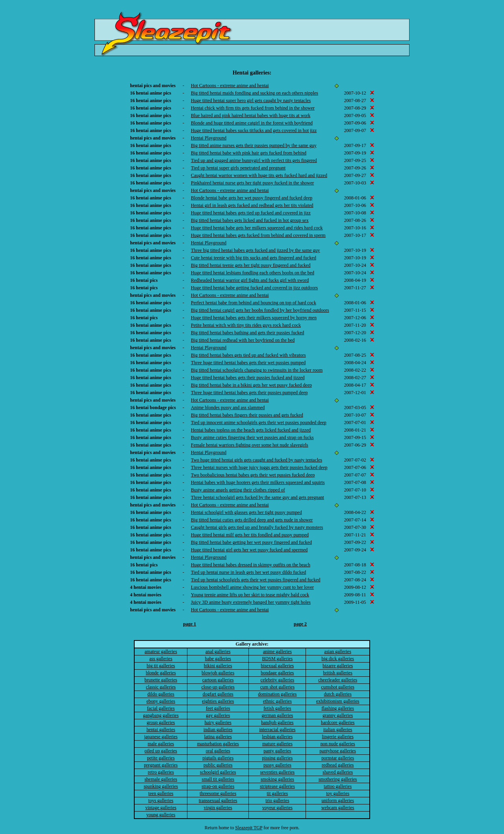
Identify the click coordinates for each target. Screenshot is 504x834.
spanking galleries (161, 786)
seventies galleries (278, 772)
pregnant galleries (161, 765)
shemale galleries (161, 779)
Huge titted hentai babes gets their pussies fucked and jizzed (248, 378)
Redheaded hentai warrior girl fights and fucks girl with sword (250, 280)
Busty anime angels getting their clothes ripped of (238, 490)
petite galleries (161, 758)
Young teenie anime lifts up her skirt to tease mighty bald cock (250, 595)
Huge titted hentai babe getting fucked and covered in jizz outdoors (255, 288)
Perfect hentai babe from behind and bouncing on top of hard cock (254, 303)
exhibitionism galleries (338, 701)
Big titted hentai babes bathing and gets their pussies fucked (248, 333)
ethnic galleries (277, 701)
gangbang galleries (161, 715)
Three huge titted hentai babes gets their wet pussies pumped (248, 363)
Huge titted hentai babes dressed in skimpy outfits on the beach (251, 565)
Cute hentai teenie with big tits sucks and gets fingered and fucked (254, 258)
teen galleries (161, 793)
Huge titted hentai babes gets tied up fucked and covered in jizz (251, 213)
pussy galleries (277, 765)
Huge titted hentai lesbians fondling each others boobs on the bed (253, 273)
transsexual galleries (218, 800)
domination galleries (277, 694)
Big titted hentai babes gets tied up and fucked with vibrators (248, 355)
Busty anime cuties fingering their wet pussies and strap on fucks (252, 437)
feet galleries (218, 708)
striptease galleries (277, 786)
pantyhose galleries (338, 751)
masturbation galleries (218, 744)
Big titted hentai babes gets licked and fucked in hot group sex (250, 220)
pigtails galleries (218, 758)
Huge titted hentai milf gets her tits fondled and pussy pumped (250, 535)
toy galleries (338, 793)
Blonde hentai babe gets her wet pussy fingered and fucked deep (252, 198)
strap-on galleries (218, 786)
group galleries (161, 722)
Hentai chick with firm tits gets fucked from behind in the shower (253, 108)
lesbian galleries (278, 737)
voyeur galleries (277, 808)
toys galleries (161, 800)
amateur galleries (161, 652)
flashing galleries (338, 708)
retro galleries (161, 772)
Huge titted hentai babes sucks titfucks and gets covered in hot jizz (254, 130)
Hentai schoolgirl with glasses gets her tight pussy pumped (246, 512)
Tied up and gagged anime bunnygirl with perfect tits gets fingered (254, 160)
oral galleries (218, 751)
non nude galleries (338, 744)
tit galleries (278, 793)
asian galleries (338, 652)
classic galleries (161, 687)
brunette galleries (161, 680)
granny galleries (338, 715)
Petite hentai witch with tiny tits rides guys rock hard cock (246, 325)
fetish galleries (277, 708)
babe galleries (218, 659)
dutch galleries (338, 694)
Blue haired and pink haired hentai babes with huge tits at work (251, 115)
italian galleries (338, 730)
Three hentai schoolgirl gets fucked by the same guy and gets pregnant (258, 497)
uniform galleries (338, 800)
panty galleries (277, 751)
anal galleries (218, 652)
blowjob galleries (218, 673)
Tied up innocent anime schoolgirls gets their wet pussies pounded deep (259, 423)
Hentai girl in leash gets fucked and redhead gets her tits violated (252, 205)
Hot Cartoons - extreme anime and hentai (230, 86)
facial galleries (161, 708)
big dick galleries (338, 659)
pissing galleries (278, 758)
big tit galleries (161, 666)
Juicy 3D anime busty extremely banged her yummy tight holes (251, 602)
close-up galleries (218, 687)
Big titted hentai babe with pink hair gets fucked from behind (249, 153)
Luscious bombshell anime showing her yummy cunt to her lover (252, 587)
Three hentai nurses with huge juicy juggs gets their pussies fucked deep (259, 467)
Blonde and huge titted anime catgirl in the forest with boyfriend (252, 123)
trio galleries (277, 800)
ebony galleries (161, 701)
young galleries (161, 815)
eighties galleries (218, 701)
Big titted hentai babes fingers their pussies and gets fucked (247, 415)
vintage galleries (161, 808)
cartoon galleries (218, 680)
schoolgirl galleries (218, 772)
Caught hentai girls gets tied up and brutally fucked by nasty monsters (257, 527)
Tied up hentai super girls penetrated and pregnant (238, 168)
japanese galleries (161, 737)
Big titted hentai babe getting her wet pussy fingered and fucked (251, 542)
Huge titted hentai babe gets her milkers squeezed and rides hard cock (257, 228)
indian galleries (218, 730)
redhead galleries (338, 765)
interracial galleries (277, 730)
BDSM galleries (278, 659)
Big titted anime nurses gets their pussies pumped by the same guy (254, 145)
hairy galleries (218, 722)
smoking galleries (277, 779)
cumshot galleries (338, 687)
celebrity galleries (278, 680)
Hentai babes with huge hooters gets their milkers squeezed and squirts (258, 482)
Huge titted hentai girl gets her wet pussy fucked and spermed (249, 550)
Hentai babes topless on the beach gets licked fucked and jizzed (251, 430)
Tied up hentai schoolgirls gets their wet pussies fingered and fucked (256, 580)
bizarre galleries (338, 666)
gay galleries (218, 715)
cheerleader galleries (338, 680)
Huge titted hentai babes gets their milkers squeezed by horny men (254, 318)
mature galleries (277, 744)
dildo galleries (161, 694)
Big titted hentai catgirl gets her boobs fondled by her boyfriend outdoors (260, 310)
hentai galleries (161, 730)
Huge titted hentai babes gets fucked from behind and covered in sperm (258, 235)
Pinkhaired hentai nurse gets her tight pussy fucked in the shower (253, 183)
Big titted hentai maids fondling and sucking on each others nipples (255, 93)
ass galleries (161, 659)
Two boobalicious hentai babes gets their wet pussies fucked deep (253, 475)
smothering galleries (338, 779)
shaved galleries (338, 772)
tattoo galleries (338, 786)
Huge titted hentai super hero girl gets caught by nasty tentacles (251, 101)
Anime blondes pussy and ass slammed (228, 408)
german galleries (278, 715)
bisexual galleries (278, 666)
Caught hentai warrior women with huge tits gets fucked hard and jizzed (259, 175)
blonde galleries (161, 673)
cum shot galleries (277, 687)
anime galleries (277, 652)
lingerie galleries (338, 737)
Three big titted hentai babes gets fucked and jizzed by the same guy (256, 250)
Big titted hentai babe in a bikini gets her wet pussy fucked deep (251, 385)
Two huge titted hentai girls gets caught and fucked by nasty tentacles (257, 460)
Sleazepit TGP (249, 828)
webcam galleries (338, 808)
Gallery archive (251, 644)
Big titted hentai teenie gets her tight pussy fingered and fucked (251, 265)
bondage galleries (277, 673)
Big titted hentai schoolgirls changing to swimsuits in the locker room (257, 370)
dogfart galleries (218, 694)
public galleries (218, 765)
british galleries (338, 673)
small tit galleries (218, 779)
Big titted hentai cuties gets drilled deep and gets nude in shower (252, 520)
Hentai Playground (209, 138)
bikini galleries (218, 666)
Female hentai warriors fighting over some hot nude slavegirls (250, 445)
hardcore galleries (338, 722)
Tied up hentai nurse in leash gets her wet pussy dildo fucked (249, 572)
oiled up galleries (161, 751)
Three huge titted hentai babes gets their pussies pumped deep (249, 393)
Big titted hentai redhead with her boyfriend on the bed (243, 340)
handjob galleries (277, 722)
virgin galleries (218, 808)
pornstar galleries (338, 758)
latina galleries (218, 737)
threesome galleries (218, 793)
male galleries (161, 744)
